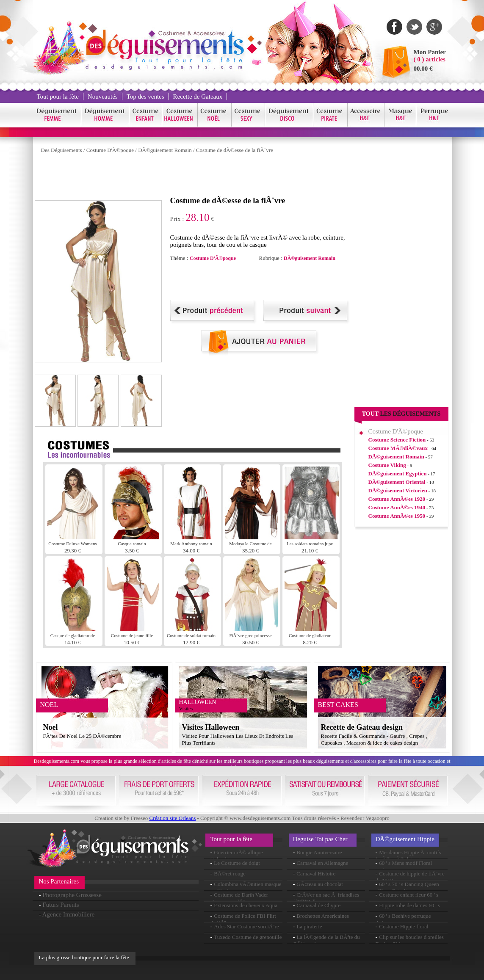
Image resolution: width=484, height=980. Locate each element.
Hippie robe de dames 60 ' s (409, 905)
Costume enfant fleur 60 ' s (409, 895)
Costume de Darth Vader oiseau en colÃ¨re (239, 898)
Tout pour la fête (58, 97)
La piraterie (309, 926)
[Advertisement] (189, 177)
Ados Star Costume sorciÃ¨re (246, 926)
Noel (51, 727)
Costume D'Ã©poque (110, 150)
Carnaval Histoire (316, 874)
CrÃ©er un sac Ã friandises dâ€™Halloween (326, 898)
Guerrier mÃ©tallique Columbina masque (237, 856)
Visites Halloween (211, 727)
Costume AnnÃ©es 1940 (397, 507)
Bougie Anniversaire (319, 852)
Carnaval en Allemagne (322, 863)
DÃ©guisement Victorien (398, 490)
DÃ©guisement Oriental (397, 482)
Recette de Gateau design (362, 727)
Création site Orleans (172, 818)
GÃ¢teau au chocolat (320, 884)
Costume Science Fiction (397, 440)
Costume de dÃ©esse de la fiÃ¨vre (235, 150)
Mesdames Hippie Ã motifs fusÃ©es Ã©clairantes (408, 856)
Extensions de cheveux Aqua (246, 905)
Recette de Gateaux (198, 97)
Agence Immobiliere (68, 914)
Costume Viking (387, 465)
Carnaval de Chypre (318, 905)
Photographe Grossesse (72, 895)
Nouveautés (103, 97)
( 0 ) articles (430, 59)
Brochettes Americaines (323, 916)
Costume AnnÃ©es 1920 (397, 499)
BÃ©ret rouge (230, 874)
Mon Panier (430, 52)
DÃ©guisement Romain (165, 150)
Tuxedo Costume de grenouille (248, 937)
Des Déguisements (62, 150)
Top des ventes (145, 97)
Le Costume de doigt (237, 863)
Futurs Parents (61, 905)
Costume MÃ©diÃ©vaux (398, 448)
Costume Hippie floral (404, 926)
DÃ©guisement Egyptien (398, 473)
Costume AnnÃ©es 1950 (397, 516)
